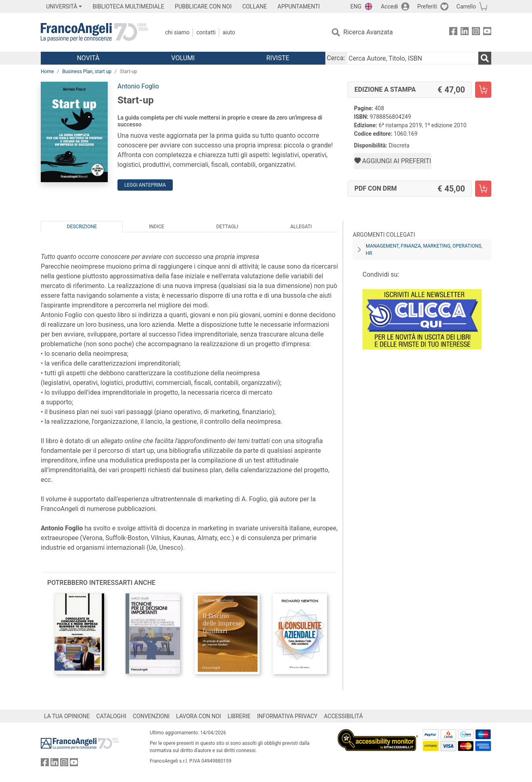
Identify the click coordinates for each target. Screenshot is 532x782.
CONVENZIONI (151, 716)
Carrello (466, 6)
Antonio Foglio (138, 86)
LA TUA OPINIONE (67, 716)
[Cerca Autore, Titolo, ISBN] (413, 58)
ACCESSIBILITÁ (343, 716)
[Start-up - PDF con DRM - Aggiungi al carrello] (483, 189)
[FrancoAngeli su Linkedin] (465, 33)
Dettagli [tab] (227, 227)
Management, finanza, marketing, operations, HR (424, 250)
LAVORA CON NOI (199, 716)
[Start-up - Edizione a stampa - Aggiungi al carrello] (483, 90)
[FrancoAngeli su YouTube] (487, 33)
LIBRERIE (239, 716)
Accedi (389, 6)
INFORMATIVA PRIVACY (287, 716)
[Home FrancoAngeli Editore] (94, 32)
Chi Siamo (177, 32)
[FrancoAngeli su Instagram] (476, 33)
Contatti (206, 32)
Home (47, 71)
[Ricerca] (485, 58)
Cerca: (336, 58)
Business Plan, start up (87, 71)
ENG (356, 6)
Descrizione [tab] (82, 227)
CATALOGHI (111, 716)
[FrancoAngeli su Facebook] (453, 33)
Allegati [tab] (301, 227)
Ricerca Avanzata (368, 32)
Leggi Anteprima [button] (145, 185)
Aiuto (229, 32)
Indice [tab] (157, 227)
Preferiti (427, 6)
